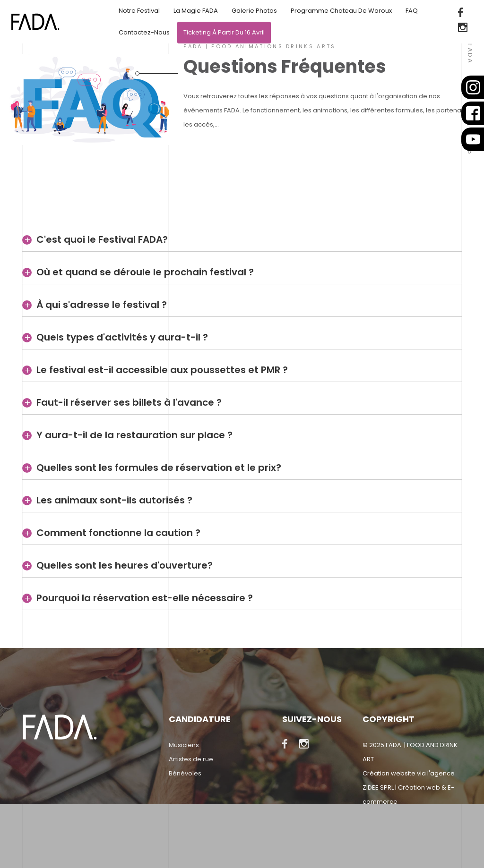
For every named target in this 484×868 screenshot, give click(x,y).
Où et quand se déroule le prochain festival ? (138, 272)
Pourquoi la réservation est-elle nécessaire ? (138, 598)
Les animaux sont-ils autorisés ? (107, 500)
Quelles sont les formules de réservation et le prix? (152, 468)
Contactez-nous (144, 32)
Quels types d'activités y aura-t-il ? (115, 337)
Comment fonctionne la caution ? (111, 533)
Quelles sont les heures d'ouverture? (117, 565)
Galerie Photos (254, 11)
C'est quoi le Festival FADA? (95, 239)
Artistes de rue (191, 759)
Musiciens (184, 745)
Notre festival (139, 11)
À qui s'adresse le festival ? (95, 305)
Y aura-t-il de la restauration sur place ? (127, 435)
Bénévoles (185, 773)
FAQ (412, 11)
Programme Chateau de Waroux (341, 11)
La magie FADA (196, 11)
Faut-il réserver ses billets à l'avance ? (122, 402)
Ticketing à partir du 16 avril (224, 32)
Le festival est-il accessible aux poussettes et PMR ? (155, 370)
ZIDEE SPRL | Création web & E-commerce (408, 795)
